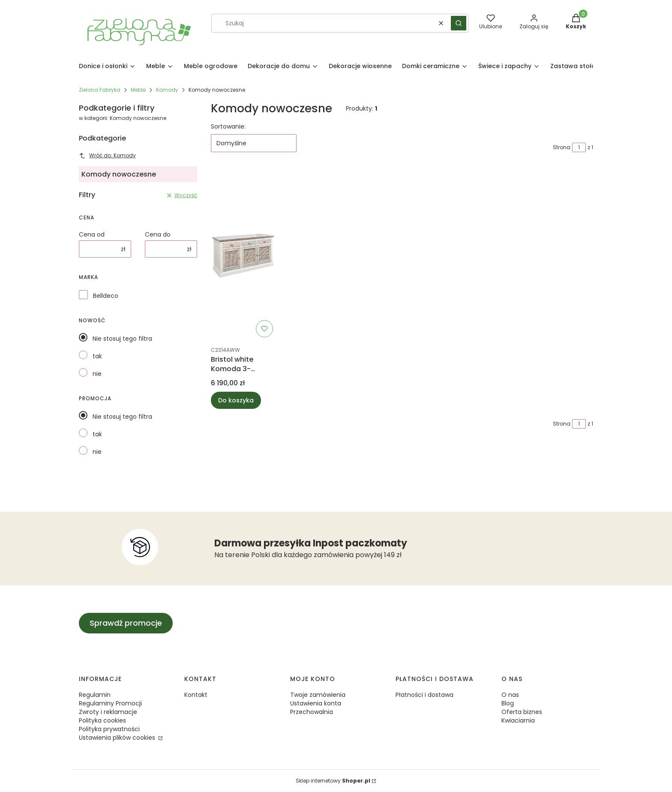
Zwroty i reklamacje (108, 712)
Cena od (92, 234)
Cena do (158, 234)
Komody (167, 90)
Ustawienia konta (316, 703)
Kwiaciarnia (518, 720)
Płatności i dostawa (424, 695)
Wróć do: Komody (107, 155)
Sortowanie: (228, 126)
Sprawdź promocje (126, 623)
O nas (510, 695)
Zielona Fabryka (100, 90)
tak (97, 356)
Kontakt (196, 695)
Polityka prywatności (109, 729)
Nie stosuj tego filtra (122, 339)
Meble (138, 90)
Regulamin (95, 695)
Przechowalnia (312, 712)
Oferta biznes (522, 712)
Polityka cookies (102, 720)
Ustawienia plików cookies (118, 738)
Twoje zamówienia (318, 695)
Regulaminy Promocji (110, 703)
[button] (459, 23)
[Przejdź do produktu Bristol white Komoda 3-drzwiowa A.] (244, 255)
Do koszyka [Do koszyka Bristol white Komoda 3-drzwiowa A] (236, 400)
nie (97, 374)
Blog (508, 703)
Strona (562, 147)
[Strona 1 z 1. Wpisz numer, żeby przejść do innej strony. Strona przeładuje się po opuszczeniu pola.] (579, 147)
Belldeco (106, 296)
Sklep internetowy (333, 781)
